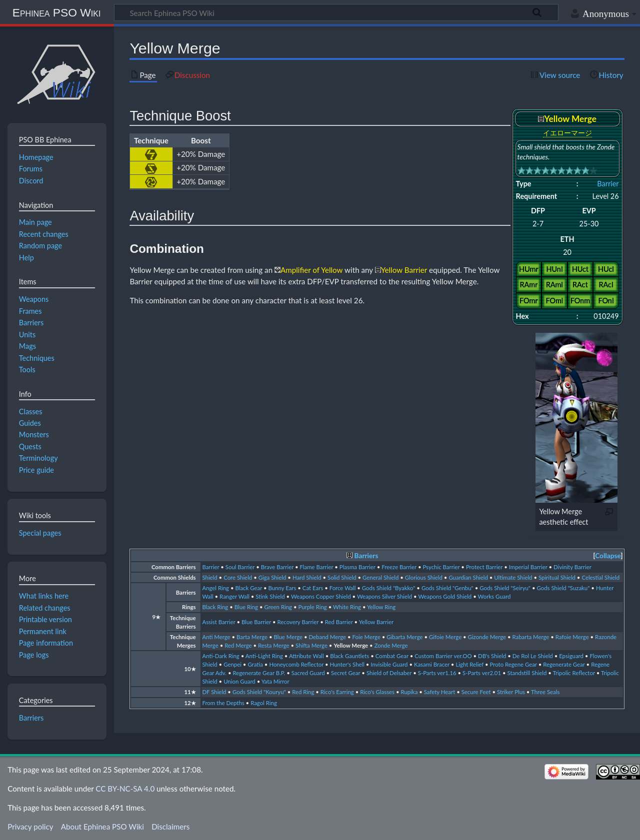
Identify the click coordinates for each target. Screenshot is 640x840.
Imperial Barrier (528, 567)
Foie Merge (366, 637)
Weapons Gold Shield (445, 596)
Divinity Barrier (572, 567)
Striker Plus (511, 692)
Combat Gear (392, 656)
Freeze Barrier (399, 567)
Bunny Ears (282, 588)
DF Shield (214, 692)
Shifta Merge (311, 645)
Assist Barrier (218, 622)
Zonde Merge (391, 645)
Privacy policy (30, 827)
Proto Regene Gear (513, 664)
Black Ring (215, 607)
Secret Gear (345, 673)
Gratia (255, 664)
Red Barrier (339, 622)
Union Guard (239, 681)
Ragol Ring (264, 703)
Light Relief (469, 664)
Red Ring (303, 692)
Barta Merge (252, 637)
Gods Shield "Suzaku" (563, 588)
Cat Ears (313, 588)
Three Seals (545, 692)
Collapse (608, 556)
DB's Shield (492, 656)
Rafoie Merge (572, 637)
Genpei (232, 664)
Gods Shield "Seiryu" (505, 588)
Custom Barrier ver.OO (443, 656)
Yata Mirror (275, 681)
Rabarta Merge (531, 637)
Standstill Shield (527, 673)
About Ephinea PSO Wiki (102, 827)
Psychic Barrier (441, 567)
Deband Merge (328, 637)
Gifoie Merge (445, 637)
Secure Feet (476, 692)
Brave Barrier (277, 567)
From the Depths (223, 703)
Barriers (366, 556)
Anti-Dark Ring (220, 656)
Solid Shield (342, 577)
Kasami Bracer (432, 664)
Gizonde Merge (487, 637)
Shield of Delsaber (389, 673)
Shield (209, 577)
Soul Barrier (240, 567)
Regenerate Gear (564, 664)
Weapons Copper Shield (321, 596)
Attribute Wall (306, 656)
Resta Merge (274, 645)
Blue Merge (288, 637)
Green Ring (278, 607)
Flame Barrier (317, 567)
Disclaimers (170, 827)
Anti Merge (216, 637)
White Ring (347, 607)
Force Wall (343, 588)
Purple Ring (312, 607)
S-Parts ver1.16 (437, 673)
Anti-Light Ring (264, 656)
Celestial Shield (600, 577)
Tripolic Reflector (574, 673)
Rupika (409, 692)
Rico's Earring (337, 692)
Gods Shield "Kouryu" (259, 692)
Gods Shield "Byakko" (389, 588)
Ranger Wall (234, 596)
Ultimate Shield (513, 577)
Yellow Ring (381, 607)
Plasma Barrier (357, 567)
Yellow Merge (351, 645)
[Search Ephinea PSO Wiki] (336, 12)
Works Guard (494, 596)
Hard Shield (307, 577)
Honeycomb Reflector (296, 664)
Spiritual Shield (557, 577)
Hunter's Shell (347, 664)
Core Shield (238, 577)
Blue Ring (246, 607)
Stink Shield (270, 596)
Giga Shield (272, 577)
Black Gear (248, 588)
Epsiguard (571, 656)
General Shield (380, 577)
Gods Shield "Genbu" (447, 588)
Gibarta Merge (404, 637)
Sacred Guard (308, 673)
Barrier (608, 184)
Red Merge (238, 645)
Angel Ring (215, 588)
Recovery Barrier (298, 622)
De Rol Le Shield (533, 656)
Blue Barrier (256, 622)
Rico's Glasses (377, 692)
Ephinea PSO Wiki (57, 12)
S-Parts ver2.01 (482, 673)
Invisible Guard (389, 664)
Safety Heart (439, 692)
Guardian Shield (468, 577)
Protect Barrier (484, 567)
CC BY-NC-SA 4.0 (125, 789)
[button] (608, 556)
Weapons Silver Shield (384, 596)
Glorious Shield (424, 577)
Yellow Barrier (376, 622)
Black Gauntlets (349, 656)
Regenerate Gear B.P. (259, 673)
